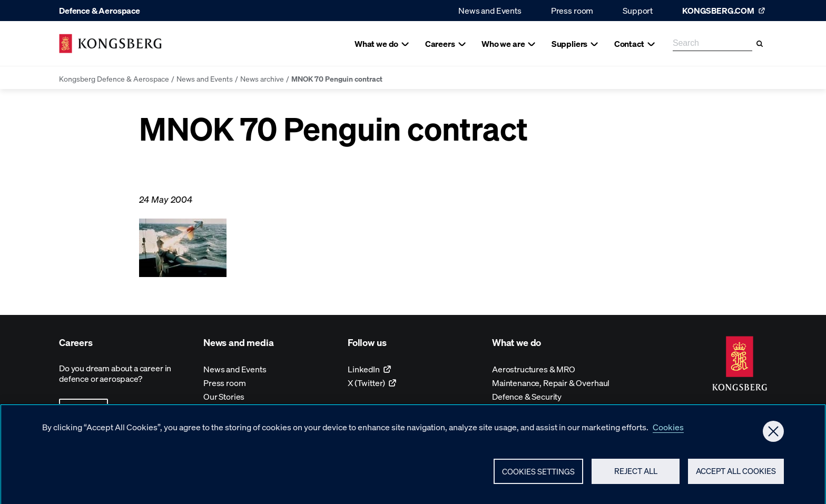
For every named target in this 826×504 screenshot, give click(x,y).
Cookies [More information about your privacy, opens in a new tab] (668, 431)
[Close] (773, 435)
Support (638, 10)
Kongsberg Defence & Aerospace (114, 78)
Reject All (636, 475)
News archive (262, 78)
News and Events (490, 10)
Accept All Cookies (736, 475)
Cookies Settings (538, 475)
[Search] (760, 44)
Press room (572, 10)
